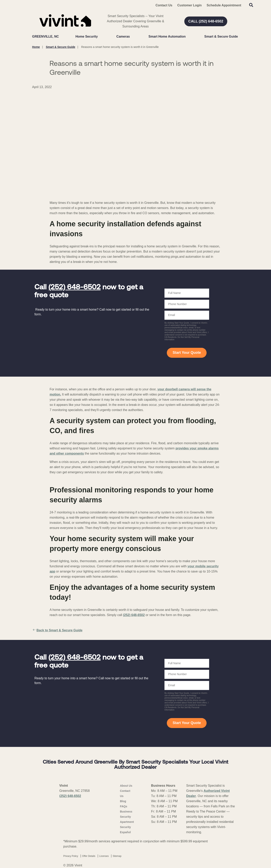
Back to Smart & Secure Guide (57, 630)
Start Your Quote (187, 353)
